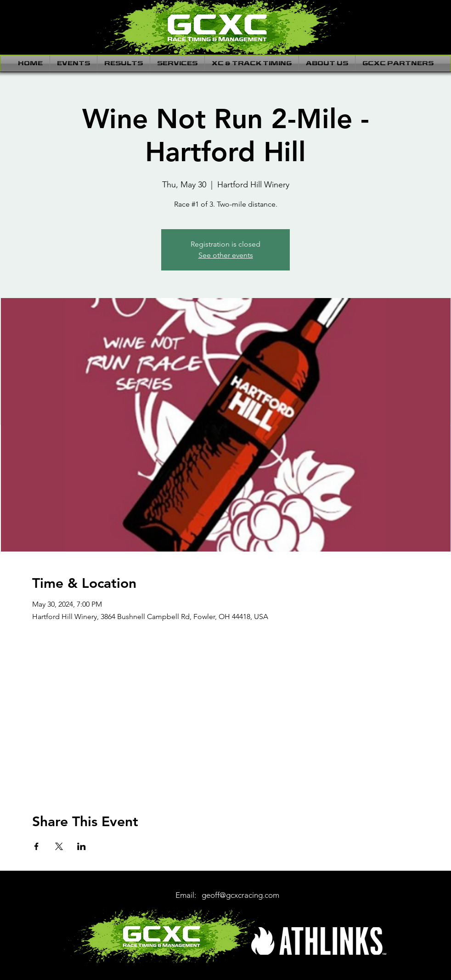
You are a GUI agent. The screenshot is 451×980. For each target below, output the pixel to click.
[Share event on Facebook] (37, 846)
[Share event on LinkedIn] (82, 846)
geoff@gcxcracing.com (240, 895)
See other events (226, 255)
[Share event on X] (59, 846)
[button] (73, 64)
